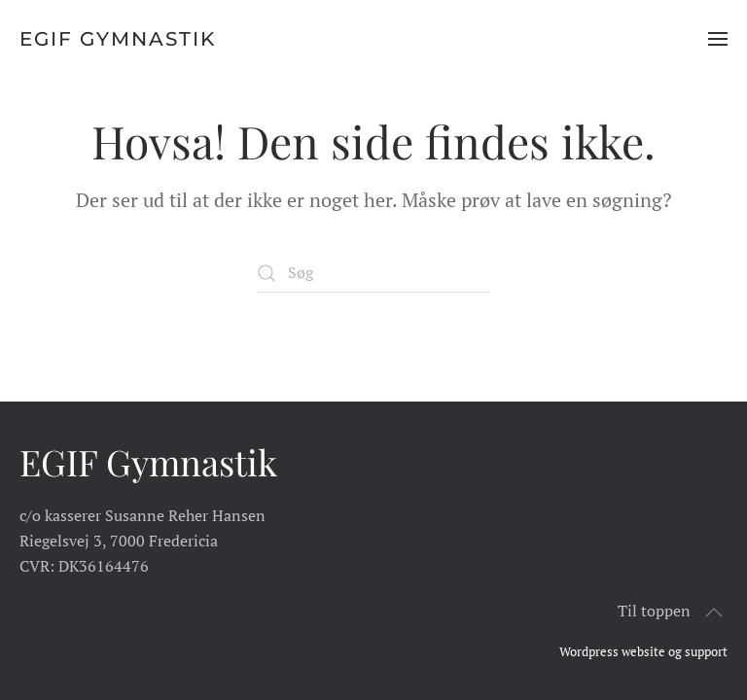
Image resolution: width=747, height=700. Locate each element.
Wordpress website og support (643, 651)
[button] (718, 39)
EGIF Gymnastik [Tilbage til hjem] (118, 39)
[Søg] (373, 273)
